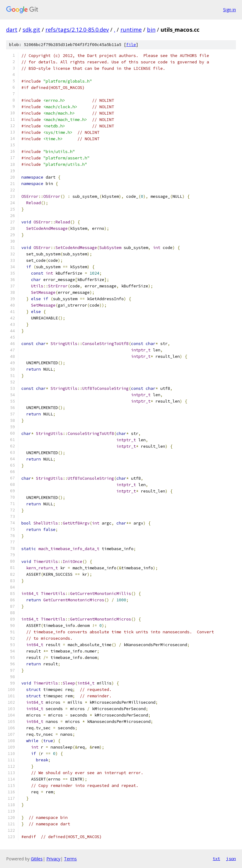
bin (151, 30)
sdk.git (31, 30)
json (231, 859)
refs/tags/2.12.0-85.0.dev (77, 30)
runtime (131, 30)
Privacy (53, 859)
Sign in (230, 10)
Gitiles (37, 859)
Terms (70, 859)
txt (216, 859)
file (131, 45)
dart (12, 30)
